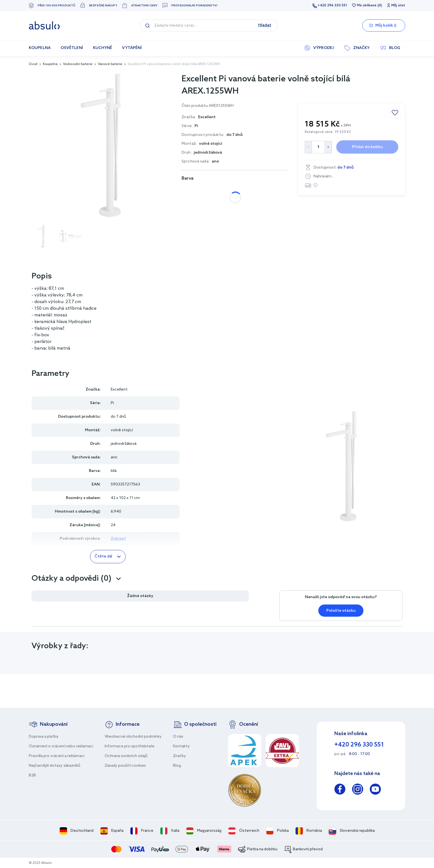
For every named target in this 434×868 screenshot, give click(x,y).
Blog (177, 766)
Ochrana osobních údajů (126, 756)
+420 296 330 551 (332, 6)
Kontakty (181, 746)
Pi (196, 126)
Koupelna (50, 64)
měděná (242, 190)
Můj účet (398, 6)
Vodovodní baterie (78, 64)
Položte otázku (341, 611)
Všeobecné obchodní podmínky (133, 737)
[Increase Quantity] (328, 147)
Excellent (119, 390)
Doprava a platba (43, 737)
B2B (32, 775)
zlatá (269, 190)
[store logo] (44, 25)
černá (214, 190)
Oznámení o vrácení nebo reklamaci (61, 746)
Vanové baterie (110, 64)
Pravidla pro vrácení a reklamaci (57, 756)
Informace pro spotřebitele (130, 746)
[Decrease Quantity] (308, 147)
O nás (178, 737)
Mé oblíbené (367, 6)
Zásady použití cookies (125, 766)
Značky (179, 756)
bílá (191, 190)
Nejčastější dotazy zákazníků (55, 766)
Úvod (33, 64)
